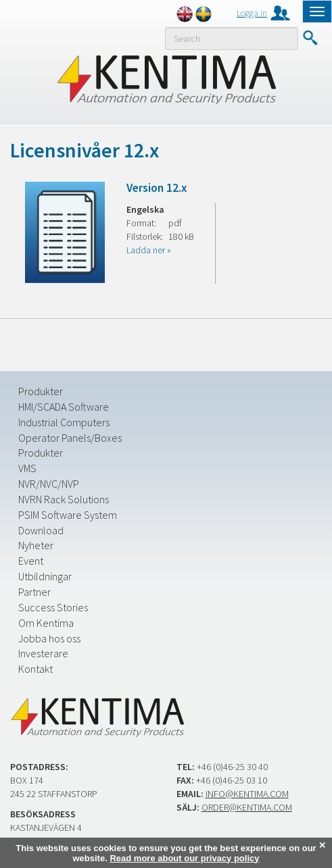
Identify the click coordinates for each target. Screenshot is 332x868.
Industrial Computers (64, 422)
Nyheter (36, 545)
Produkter (41, 391)
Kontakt (35, 669)
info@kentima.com (247, 794)
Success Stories (53, 607)
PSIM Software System (68, 515)
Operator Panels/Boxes (70, 438)
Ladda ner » (149, 250)
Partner (34, 592)
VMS (27, 468)
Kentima (166, 79)
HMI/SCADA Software (64, 407)
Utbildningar (45, 576)
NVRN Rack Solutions (64, 499)
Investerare (43, 653)
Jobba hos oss (49, 638)
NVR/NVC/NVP (49, 484)
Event (31, 561)
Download (41, 530)
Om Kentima (46, 623)
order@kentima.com (247, 807)
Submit (310, 38)
